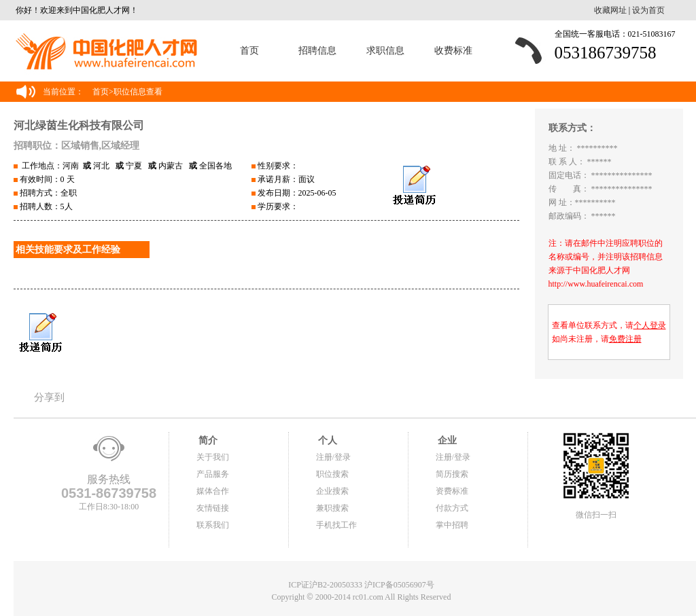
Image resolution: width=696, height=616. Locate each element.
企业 (447, 440)
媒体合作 (213, 491)
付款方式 (452, 508)
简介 (207, 440)
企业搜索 (332, 491)
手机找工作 (336, 525)
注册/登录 (333, 457)
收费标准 (453, 51)
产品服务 (213, 474)
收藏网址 (610, 10)
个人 (327, 440)
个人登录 (650, 325)
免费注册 (625, 339)
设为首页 (648, 10)
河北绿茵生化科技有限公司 (79, 125)
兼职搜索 (332, 508)
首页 (249, 51)
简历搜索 (452, 474)
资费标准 (452, 491)
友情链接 (213, 508)
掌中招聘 (452, 525)
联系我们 (213, 525)
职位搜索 (332, 474)
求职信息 (385, 51)
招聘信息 (317, 51)
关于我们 (213, 457)
